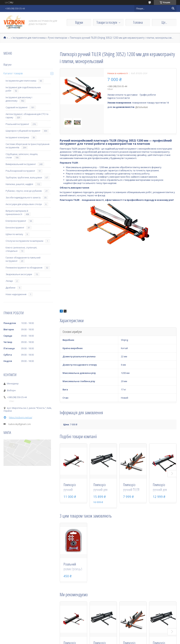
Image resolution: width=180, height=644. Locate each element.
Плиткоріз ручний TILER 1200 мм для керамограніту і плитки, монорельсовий (133, 487)
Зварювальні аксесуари (19, 274)
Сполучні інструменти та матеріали (24, 241)
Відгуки (79, 22)
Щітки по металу (14, 234)
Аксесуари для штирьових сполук (24, 204)
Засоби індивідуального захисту (23, 197)
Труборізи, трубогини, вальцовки (24, 177)
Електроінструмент (16, 221)
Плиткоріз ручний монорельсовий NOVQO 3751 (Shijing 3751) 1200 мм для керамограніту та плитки (73, 487)
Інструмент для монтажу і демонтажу (19, 99)
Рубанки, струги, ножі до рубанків (24, 191)
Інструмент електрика (17, 137)
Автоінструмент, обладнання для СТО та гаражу (27, 116)
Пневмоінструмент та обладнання (24, 268)
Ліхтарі (9, 281)
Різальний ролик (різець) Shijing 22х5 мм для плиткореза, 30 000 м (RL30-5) (73, 567)
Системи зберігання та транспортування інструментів (28, 146)
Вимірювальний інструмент (21, 164)
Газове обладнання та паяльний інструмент (23, 259)
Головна (138, 22)
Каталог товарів (13, 73)
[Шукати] (173, 8)
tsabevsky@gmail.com (20, 424)
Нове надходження (16, 294)
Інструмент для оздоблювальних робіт (23, 89)
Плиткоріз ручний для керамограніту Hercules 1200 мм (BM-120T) (102, 487)
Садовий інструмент (17, 107)
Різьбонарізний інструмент (20, 171)
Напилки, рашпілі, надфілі (19, 184)
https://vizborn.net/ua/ (21, 417)
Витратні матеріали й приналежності (17, 212)
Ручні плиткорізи (58, 38)
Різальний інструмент (17, 124)
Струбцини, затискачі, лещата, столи (22, 156)
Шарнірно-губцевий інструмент (23, 131)
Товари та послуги (107, 22)
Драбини (10, 288)
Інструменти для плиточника (29, 38)
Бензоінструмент (15, 227)
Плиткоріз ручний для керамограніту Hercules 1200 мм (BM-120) (162, 487)
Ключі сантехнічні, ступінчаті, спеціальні (21, 249)
